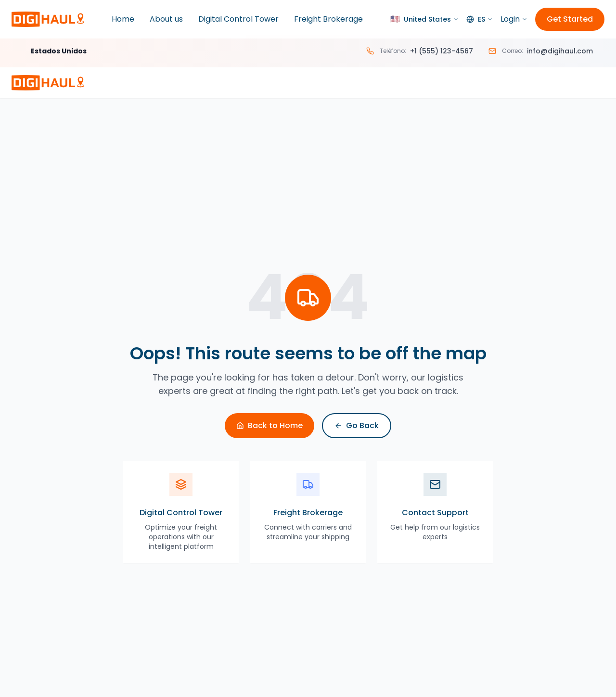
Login (514, 19)
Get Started (570, 19)
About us (166, 19)
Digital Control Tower (238, 19)
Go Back (357, 425)
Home (123, 19)
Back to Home (269, 425)
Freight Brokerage (328, 19)
